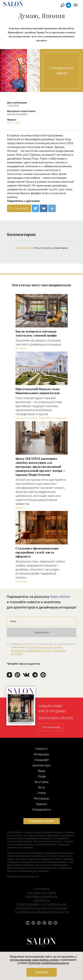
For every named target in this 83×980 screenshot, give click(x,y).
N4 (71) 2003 (14, 123)
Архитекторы (41, 765)
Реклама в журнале (42, 897)
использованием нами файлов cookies (34, 960)
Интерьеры (41, 754)
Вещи (42, 771)
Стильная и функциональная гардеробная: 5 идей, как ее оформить (37, 552)
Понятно (41, 973)
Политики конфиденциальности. (49, 963)
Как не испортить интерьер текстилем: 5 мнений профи (36, 333)
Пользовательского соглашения (44, 647)
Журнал (41, 804)
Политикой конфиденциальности (30, 651)
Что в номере (51, 727)
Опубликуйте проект (42, 821)
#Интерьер (21, 349)
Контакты (42, 901)
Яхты (41, 787)
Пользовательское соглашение (42, 908)
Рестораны (42, 798)
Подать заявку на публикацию (41, 905)
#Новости (21, 508)
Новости (41, 749)
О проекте (41, 889)
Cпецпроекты (42, 809)
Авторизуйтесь (24, 248)
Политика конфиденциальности (41, 912)
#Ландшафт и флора (26, 418)
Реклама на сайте (41, 893)
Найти (63, 5)
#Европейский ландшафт (53, 418)
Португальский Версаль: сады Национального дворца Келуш (38, 391)
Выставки (42, 782)
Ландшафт (42, 760)
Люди (42, 776)
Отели (41, 793)
